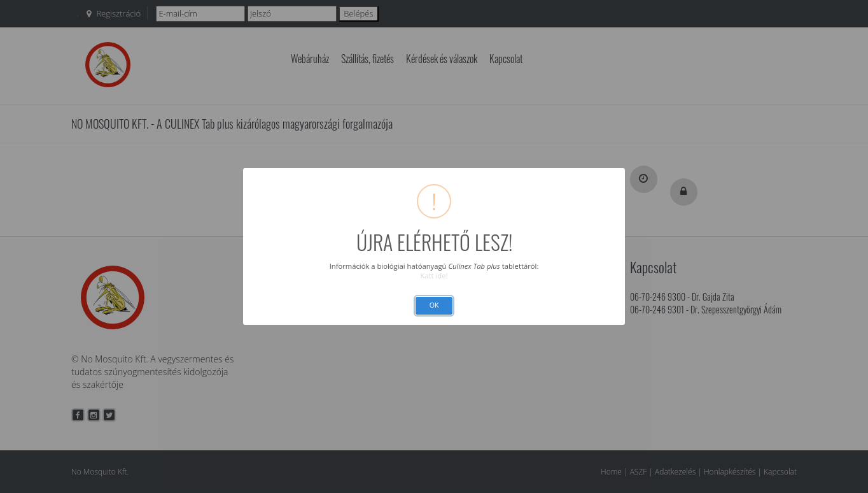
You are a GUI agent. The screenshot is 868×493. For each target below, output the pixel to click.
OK (434, 305)
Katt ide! (434, 275)
